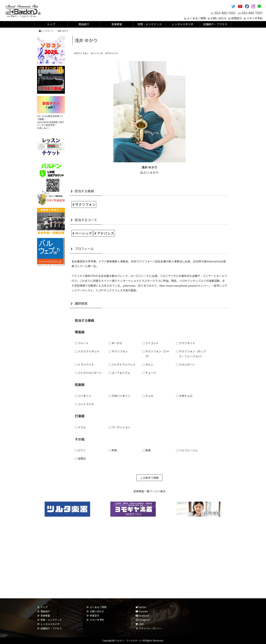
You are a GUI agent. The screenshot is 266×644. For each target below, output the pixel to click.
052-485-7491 (225, 13)
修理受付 (237, 18)
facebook (142, 616)
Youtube (142, 611)
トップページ (46, 31)
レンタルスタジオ (50, 624)
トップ (44, 607)
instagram (143, 620)
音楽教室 (45, 616)
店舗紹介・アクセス (51, 628)
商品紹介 (45, 611)
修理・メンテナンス (51, 620)
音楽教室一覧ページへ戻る (149, 491)
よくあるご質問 (196, 18)
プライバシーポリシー (150, 628)
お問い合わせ (218, 18)
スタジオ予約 (255, 18)
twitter (141, 607)
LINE (141, 624)
